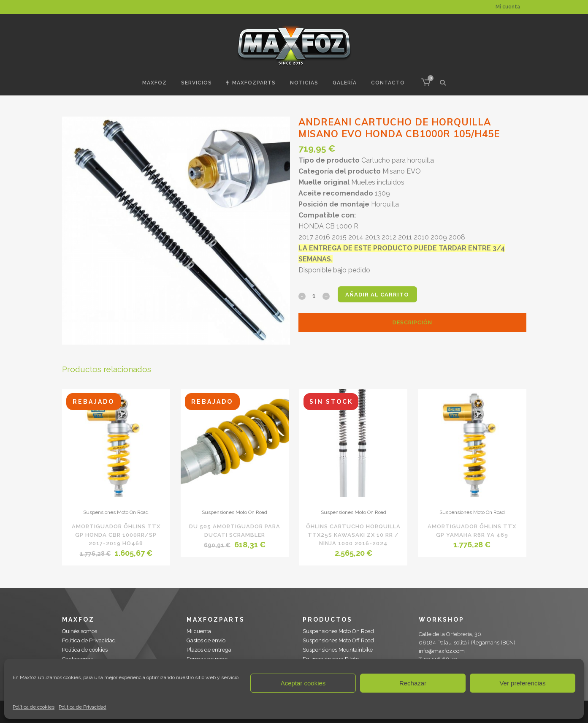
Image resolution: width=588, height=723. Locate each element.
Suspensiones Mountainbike (338, 650)
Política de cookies (34, 707)
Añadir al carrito (379, 295)
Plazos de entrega (209, 650)
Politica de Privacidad (83, 707)
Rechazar (413, 683)
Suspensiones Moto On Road (116, 512)
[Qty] (314, 296)
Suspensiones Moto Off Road (338, 640)
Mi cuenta (508, 7)
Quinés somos (80, 631)
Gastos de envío (206, 640)
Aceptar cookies (303, 683)
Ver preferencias (522, 683)
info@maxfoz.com (442, 651)
